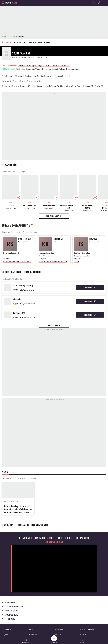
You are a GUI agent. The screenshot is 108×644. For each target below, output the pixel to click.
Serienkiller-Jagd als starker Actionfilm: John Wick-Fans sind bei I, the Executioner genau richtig (18, 509)
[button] (26, 641)
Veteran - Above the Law (68, 207)
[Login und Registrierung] (99, 3)
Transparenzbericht (86, 629)
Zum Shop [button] (90, 288)
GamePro (58, 635)
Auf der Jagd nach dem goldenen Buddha (17, 261)
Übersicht (7, 42)
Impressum (9, 629)
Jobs (6, 635)
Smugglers (78, 259)
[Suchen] (94, 3)
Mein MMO (83, 635)
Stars (10, 37)
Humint (77, 261)
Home (4, 37)
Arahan (72, 86)
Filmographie (20, 42)
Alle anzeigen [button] (54, 325)
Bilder (47, 42)
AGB (31, 629)
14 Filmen (17, 76)
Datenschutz (59, 629)
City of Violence (83, 86)
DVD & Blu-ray (36, 42)
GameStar (33, 635)
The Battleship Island (87, 207)
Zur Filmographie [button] (54, 216)
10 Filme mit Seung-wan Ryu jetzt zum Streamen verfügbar (44, 65)
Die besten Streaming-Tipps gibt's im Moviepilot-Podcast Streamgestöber (48, 69)
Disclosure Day (54, 542)
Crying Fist (7, 259)
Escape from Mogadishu (82, 256)
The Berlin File (98, 86)
